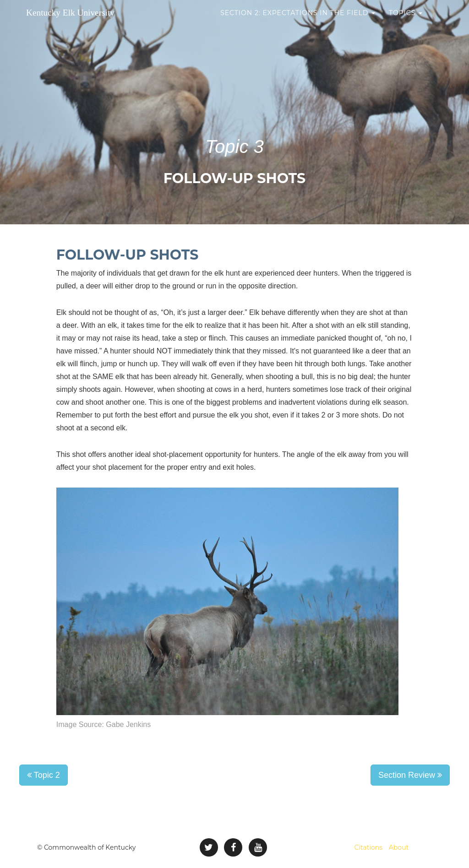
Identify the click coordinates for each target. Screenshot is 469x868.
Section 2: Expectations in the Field (298, 23)
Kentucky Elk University (90, 23)
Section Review (410, 775)
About (399, 847)
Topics (406, 23)
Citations (368, 847)
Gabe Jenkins (128, 724)
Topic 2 (44, 775)
